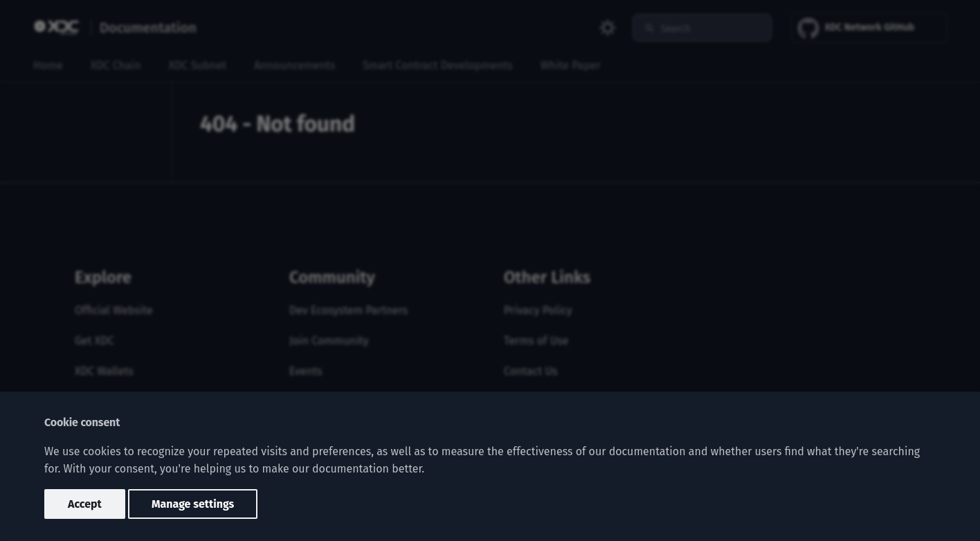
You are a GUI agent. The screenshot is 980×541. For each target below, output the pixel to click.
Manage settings (193, 504)
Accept (85, 504)
